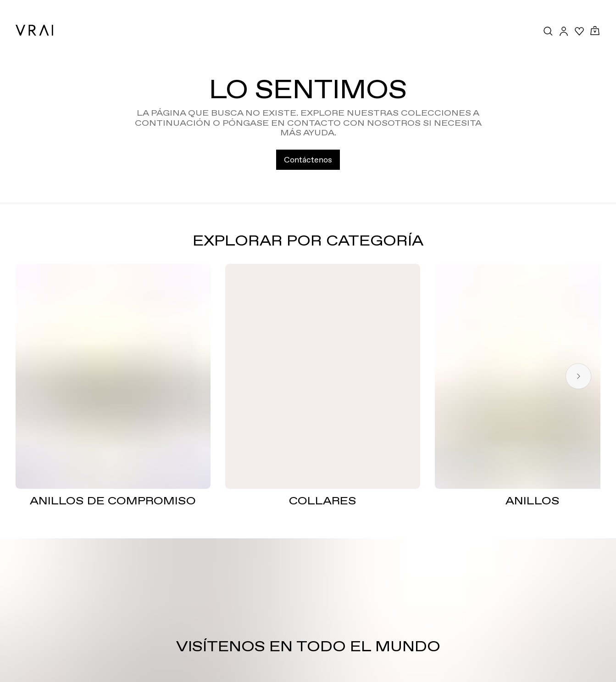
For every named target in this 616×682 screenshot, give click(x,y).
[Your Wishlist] (579, 31)
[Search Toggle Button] (548, 31)
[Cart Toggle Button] (595, 31)
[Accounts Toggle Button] (564, 31)
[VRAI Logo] (34, 30)
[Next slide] (578, 376)
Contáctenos (308, 159)
